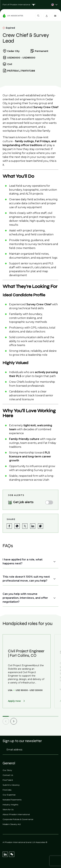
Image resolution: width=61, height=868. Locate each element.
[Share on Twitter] (25, 526)
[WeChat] (12, 854)
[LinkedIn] (5, 854)
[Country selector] (30, 5)
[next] (14, 721)
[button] (41, 526)
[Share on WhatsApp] (17, 526)
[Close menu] (55, 16)
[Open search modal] (38, 16)
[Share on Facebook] (9, 526)
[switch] (49, 502)
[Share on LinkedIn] (33, 526)
